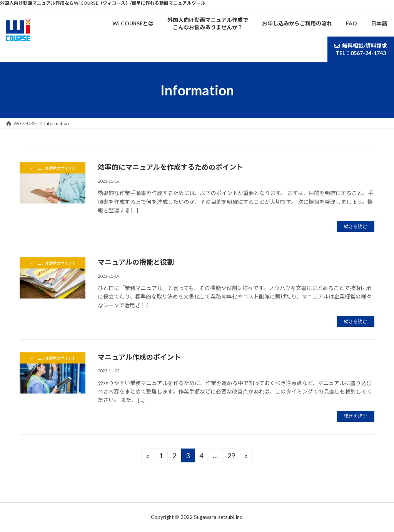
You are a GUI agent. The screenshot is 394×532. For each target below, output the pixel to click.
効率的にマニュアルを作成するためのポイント (170, 167)
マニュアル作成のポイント (139, 357)
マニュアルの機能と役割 (136, 262)
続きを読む (356, 226)
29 (231, 457)
